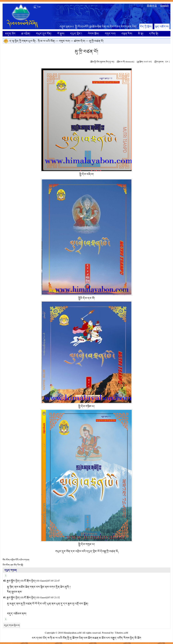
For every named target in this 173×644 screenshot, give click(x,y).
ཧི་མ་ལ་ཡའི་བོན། (46, 41)
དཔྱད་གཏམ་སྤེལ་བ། (12, 625)
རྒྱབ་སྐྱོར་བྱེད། (13, 581)
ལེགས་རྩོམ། (93, 34)
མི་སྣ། (141, 34)
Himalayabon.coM (73, 633)
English (165, 6)
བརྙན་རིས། (127, 34)
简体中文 (152, 6)
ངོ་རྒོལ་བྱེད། (30, 581)
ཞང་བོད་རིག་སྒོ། (17, 565)
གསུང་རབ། (110, 34)
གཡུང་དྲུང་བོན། (44, 34)
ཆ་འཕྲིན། (26, 34)
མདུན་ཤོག (10, 34)
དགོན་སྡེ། (154, 34)
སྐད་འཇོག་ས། (162, 27)
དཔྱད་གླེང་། (76, 34)
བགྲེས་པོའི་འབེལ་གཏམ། (20, 560)
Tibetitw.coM (121, 633)
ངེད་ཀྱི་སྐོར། (146, 27)
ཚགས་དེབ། (80, 41)
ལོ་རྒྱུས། (61, 34)
